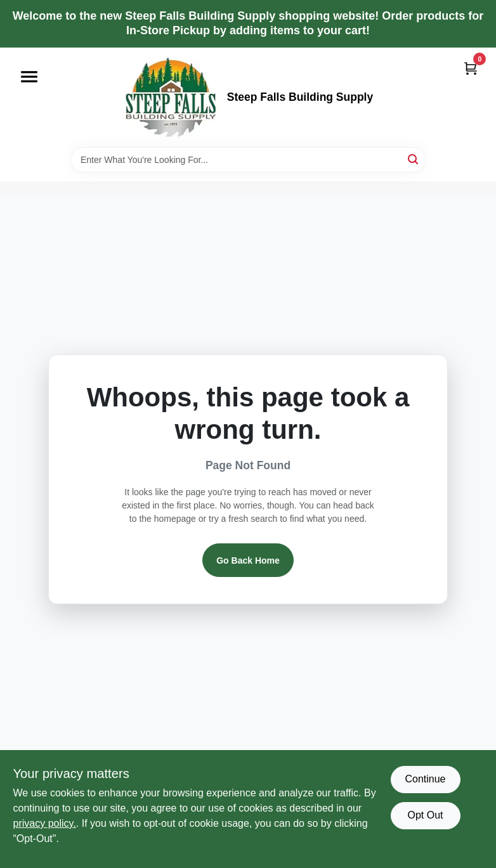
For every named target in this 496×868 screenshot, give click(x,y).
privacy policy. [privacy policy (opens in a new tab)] (45, 823)
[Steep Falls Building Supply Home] (171, 97)
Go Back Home (248, 560)
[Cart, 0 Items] (471, 68)
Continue (425, 779)
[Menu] (29, 77)
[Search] (414, 159)
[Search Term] (248, 160)
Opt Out (425, 815)
